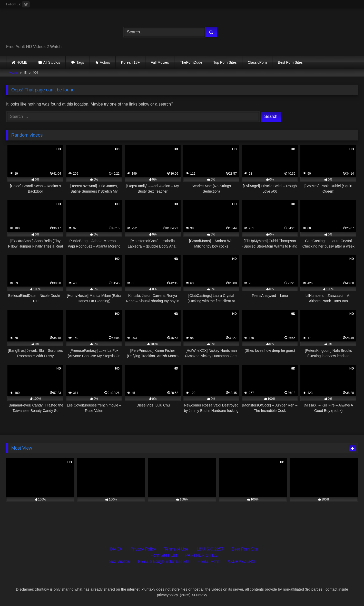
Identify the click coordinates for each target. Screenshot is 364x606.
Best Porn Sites (290, 62)
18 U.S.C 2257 (210, 549)
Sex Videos (120, 561)
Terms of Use (176, 549)
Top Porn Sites (225, 62)
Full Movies (160, 62)
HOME (22, 62)
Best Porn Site (245, 549)
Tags (80, 62)
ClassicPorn (257, 62)
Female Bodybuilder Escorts (164, 561)
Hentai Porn (208, 561)
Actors (105, 62)
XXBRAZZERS (241, 561)
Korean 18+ (130, 62)
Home (14, 73)
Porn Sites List (164, 555)
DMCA (116, 549)
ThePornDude (191, 62)
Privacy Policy (143, 549)
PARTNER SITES (201, 555)
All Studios (52, 62)
